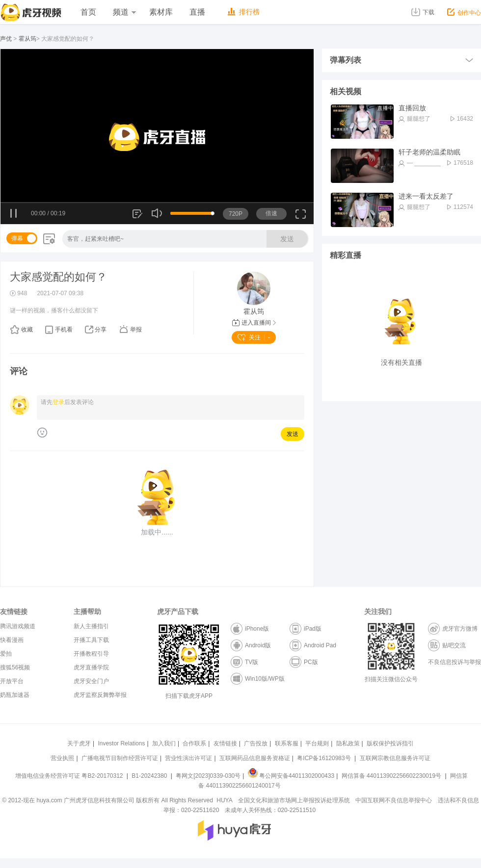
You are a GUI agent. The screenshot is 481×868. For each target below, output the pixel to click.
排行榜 (244, 12)
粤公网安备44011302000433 (291, 776)
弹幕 (17, 238)
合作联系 (194, 743)
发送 (287, 239)
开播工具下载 (91, 640)
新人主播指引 (91, 626)
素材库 (161, 12)
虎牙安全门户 (91, 681)
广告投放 (256, 743)
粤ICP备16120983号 (324, 758)
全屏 (301, 217)
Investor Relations (121, 743)
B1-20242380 (150, 776)
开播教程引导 (91, 654)
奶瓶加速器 (15, 695)
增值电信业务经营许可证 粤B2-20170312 (70, 776)
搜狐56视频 (15, 667)
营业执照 (62, 758)
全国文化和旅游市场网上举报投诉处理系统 (294, 800)
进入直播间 (254, 323)
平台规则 (317, 743)
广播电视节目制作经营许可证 (120, 758)
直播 (197, 12)
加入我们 (164, 743)
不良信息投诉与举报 (454, 662)
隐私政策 (348, 743)
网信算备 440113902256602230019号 (391, 776)
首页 (88, 12)
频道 (124, 12)
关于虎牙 (79, 743)
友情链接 (225, 743)
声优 (6, 39)
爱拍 (6, 654)
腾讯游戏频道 (18, 626)
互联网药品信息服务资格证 (255, 758)
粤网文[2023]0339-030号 (208, 776)
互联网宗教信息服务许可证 (395, 758)
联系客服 (287, 743)
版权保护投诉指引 (390, 743)
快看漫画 (12, 640)
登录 (58, 402)
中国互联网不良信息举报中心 (394, 800)
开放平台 (12, 681)
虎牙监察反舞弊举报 (100, 695)
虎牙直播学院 (91, 667)
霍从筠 (27, 39)
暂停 (14, 214)
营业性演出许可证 (188, 758)
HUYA (224, 800)
